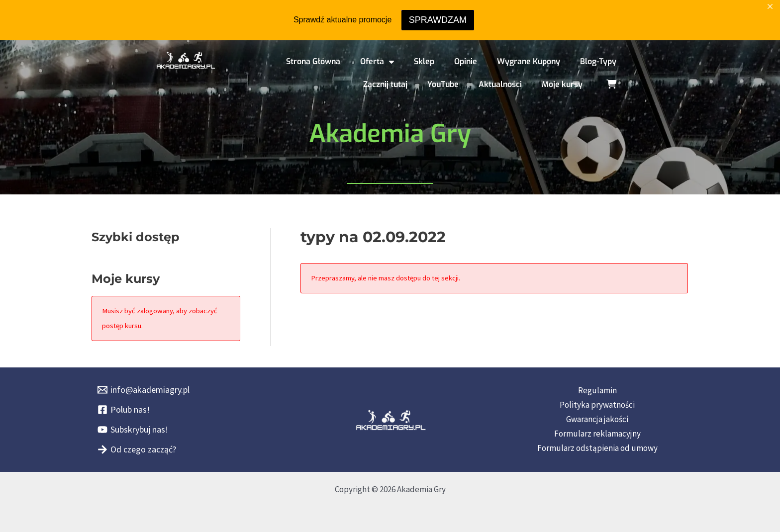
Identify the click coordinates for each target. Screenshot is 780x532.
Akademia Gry (390, 134)
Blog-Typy (598, 61)
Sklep (424, 61)
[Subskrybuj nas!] (133, 430)
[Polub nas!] (124, 410)
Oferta (377, 62)
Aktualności (500, 84)
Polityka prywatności (597, 405)
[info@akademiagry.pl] (144, 390)
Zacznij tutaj (385, 84)
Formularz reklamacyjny (597, 434)
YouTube (443, 84)
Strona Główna (313, 61)
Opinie (466, 61)
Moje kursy (562, 84)
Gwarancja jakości (597, 419)
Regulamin (597, 390)
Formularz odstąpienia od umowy (597, 448)
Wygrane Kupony (529, 61)
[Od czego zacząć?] (137, 449)
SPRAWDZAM (438, 20)
